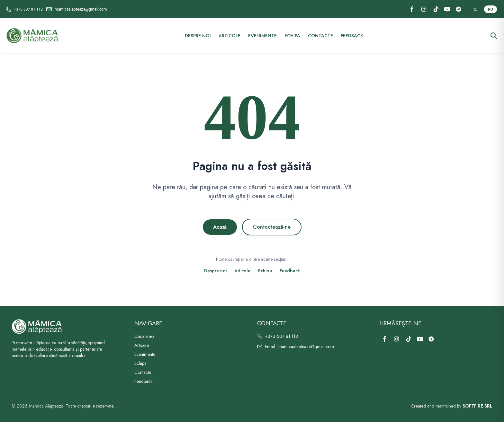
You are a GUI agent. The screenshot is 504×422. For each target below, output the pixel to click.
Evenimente (262, 36)
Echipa (292, 36)
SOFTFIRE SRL (477, 406)
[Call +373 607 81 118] (24, 9)
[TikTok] (436, 9)
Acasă (220, 227)
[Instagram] (424, 9)
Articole (230, 36)
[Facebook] (412, 9)
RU (475, 9)
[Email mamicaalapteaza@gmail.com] (76, 9)
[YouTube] (447, 9)
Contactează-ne (272, 227)
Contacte (320, 36)
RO (491, 9)
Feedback (352, 36)
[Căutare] (494, 36)
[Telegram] (459, 9)
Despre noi (198, 36)
